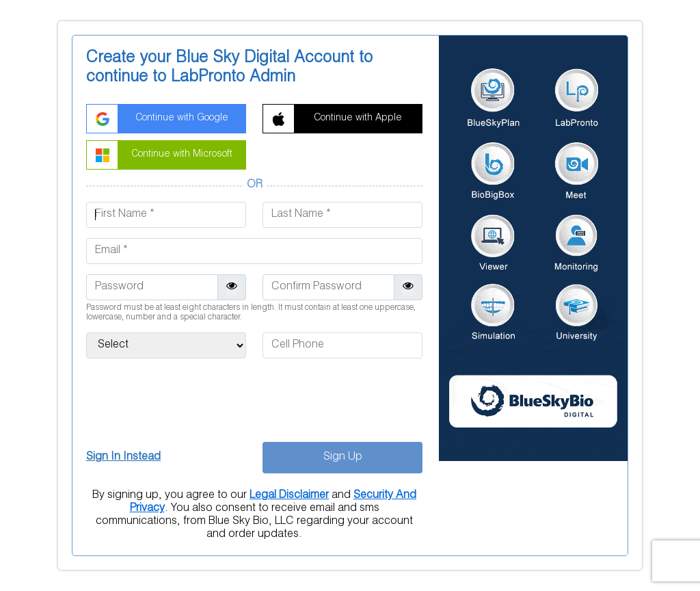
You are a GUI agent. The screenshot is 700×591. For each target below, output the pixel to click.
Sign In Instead (123, 458)
